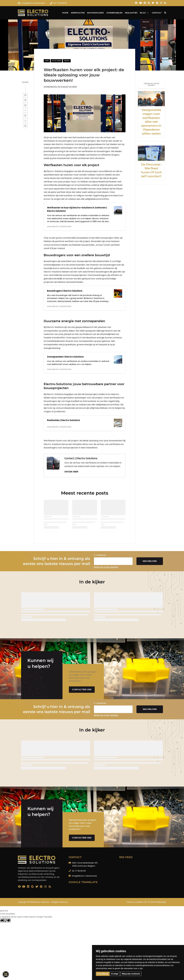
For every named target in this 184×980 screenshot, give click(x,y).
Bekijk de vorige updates (106, 567)
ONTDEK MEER (71, 472)
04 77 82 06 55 (79, 871)
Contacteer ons (82, 690)
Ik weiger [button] (115, 974)
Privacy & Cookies (135, 902)
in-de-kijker (56, 61)
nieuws (67, 61)
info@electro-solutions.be (84, 876)
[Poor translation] (7, 920)
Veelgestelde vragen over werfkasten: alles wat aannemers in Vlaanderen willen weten (151, 122)
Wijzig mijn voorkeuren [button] (131, 974)
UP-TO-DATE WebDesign (155, 902)
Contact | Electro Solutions (81, 458)
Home (47, 61)
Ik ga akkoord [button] (103, 974)
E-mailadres (100, 555)
